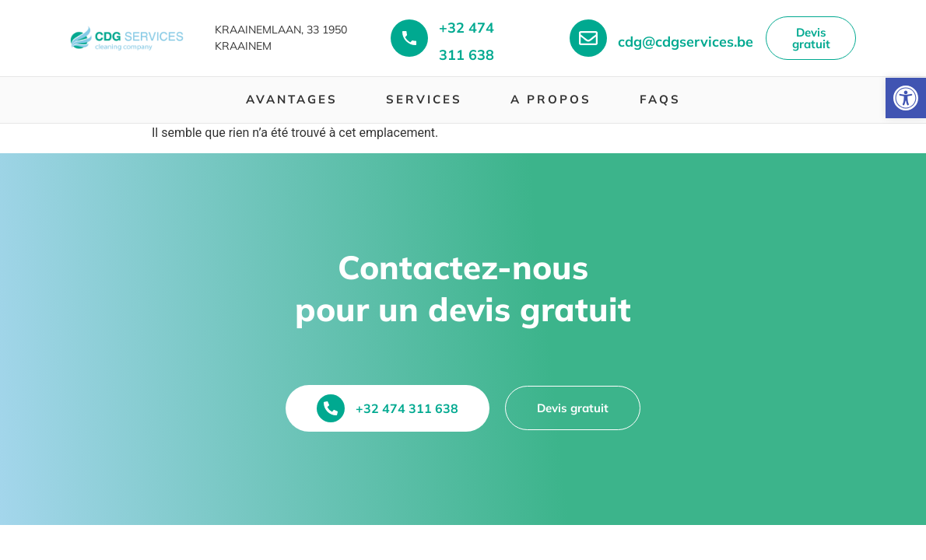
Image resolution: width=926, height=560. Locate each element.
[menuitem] (292, 100)
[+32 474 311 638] (409, 38)
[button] (906, 98)
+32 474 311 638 (407, 408)
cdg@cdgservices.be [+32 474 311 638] (686, 42)
